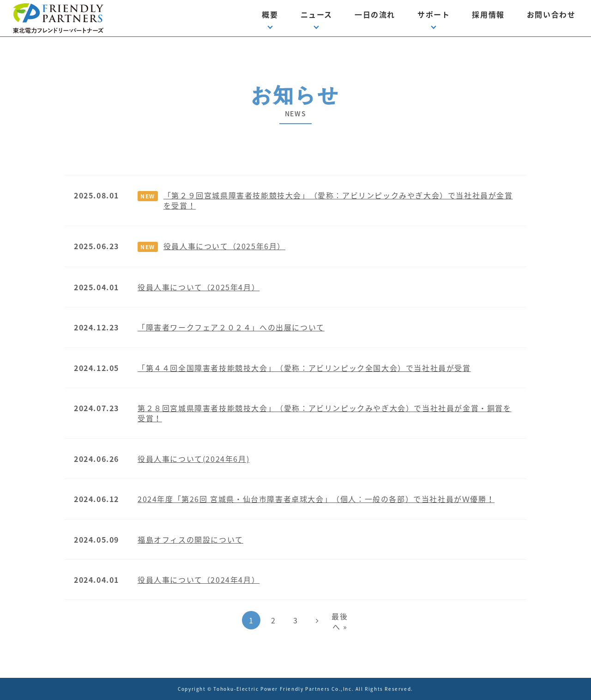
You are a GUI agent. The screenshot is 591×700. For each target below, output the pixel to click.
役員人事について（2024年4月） (199, 580)
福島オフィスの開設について (190, 539)
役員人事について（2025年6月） (224, 246)
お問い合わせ (551, 14)
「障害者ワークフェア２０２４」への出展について (231, 327)
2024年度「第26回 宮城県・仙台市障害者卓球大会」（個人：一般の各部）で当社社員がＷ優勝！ (316, 499)
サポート (434, 14)
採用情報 (488, 14)
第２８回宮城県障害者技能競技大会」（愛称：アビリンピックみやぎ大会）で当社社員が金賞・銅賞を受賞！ (325, 413)
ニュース (317, 14)
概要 (270, 14)
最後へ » (340, 621)
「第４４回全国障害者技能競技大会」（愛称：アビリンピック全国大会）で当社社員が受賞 (304, 368)
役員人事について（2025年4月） (199, 287)
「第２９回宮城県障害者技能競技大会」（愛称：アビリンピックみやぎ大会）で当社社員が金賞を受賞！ (338, 200)
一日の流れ (375, 14)
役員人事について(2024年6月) (193, 459)
